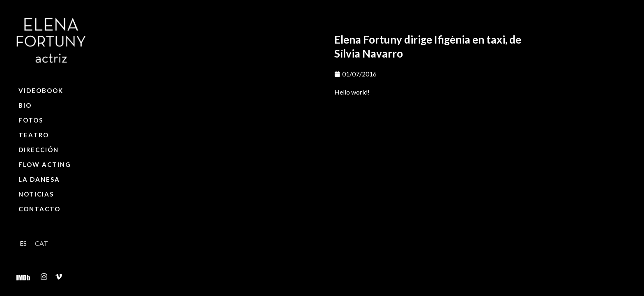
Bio (25, 105)
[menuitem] (23, 243)
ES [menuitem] (23, 243)
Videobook (41, 90)
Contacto (39, 209)
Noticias (36, 194)
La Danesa (39, 179)
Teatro (34, 135)
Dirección (39, 150)
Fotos (31, 120)
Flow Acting (45, 164)
